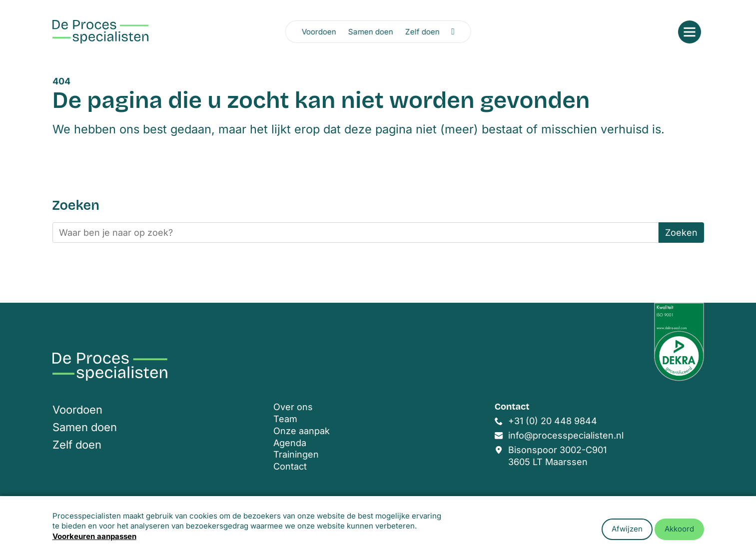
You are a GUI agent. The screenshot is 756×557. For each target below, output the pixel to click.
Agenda (290, 443)
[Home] (100, 32)
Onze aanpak (302, 431)
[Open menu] (690, 32)
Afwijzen (627, 529)
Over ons (293, 407)
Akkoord (679, 529)
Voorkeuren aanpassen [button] (94, 536)
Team (285, 419)
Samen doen (370, 32)
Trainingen (296, 454)
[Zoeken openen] (453, 31)
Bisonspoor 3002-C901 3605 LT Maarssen (557, 456)
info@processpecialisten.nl (566, 435)
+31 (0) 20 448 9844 (553, 421)
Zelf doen (422, 32)
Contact (290, 466)
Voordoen (319, 32)
